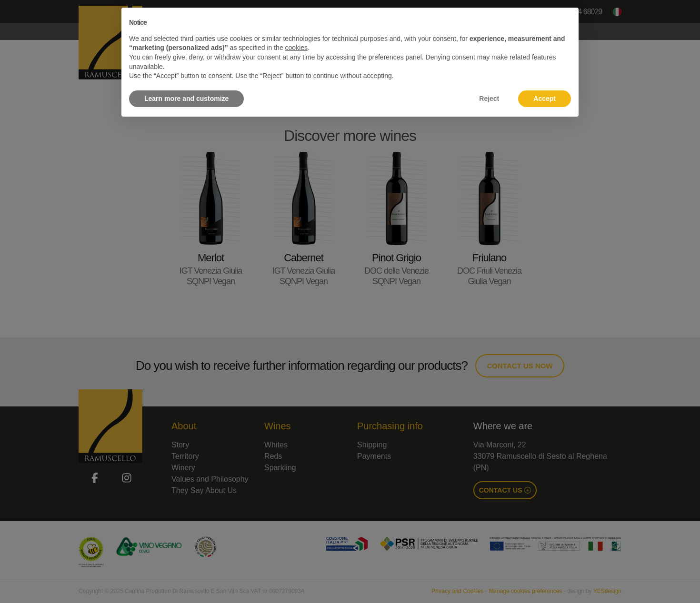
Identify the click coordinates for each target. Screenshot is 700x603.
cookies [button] (296, 48)
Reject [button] (489, 99)
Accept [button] (545, 99)
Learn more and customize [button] (186, 99)
